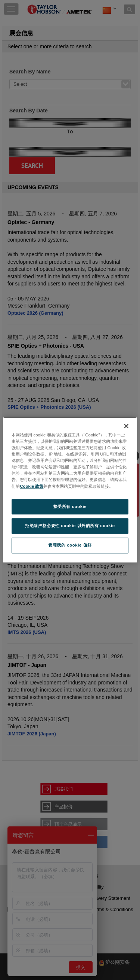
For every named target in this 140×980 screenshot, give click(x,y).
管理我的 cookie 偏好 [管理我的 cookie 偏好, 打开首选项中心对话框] (70, 545)
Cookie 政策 (32, 486)
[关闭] (126, 426)
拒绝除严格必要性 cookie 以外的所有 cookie (70, 526)
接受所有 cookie (70, 506)
